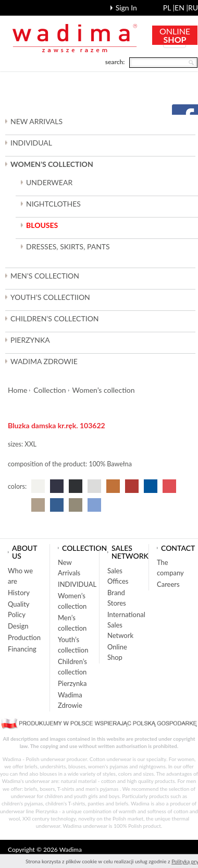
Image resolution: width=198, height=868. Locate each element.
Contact (178, 548)
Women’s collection (104, 390)
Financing (22, 649)
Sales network (130, 552)
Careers (168, 584)
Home (17, 390)
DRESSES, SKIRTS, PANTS (68, 246)
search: (115, 62)
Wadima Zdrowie (44, 361)
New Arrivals (36, 121)
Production (24, 637)
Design (18, 626)
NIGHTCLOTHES (53, 204)
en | (181, 8)
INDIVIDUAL (31, 143)
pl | (169, 8)
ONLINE (175, 35)
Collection (49, 390)
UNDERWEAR (49, 182)
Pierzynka (30, 340)
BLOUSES (42, 225)
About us (24, 552)
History (19, 593)
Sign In (126, 8)
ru (193, 8)
